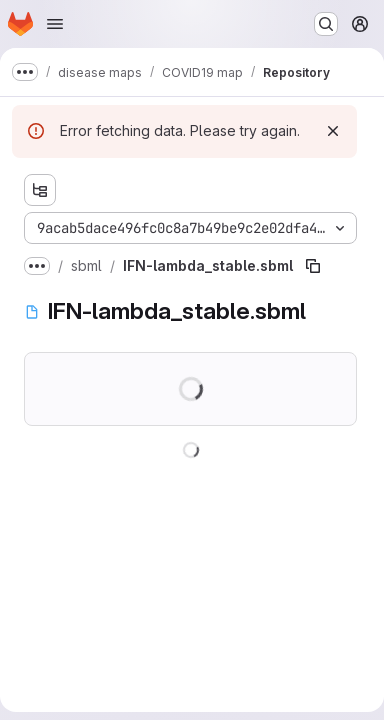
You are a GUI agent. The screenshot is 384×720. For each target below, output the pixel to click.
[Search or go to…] (326, 24)
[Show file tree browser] (40, 190)
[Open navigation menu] (55, 24)
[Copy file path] (313, 266)
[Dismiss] (333, 131)
